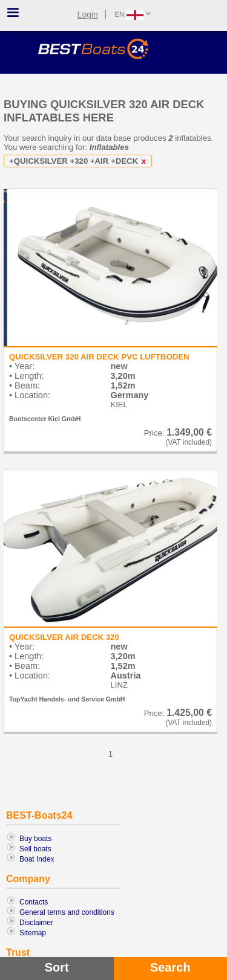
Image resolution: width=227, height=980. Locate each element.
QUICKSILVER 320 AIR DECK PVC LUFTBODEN (99, 357)
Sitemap (33, 933)
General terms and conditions (67, 912)
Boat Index (37, 859)
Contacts (34, 902)
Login (88, 15)
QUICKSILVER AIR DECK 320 (64, 637)
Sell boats (35, 849)
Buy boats (35, 839)
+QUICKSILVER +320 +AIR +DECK (80, 161)
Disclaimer (36, 923)
